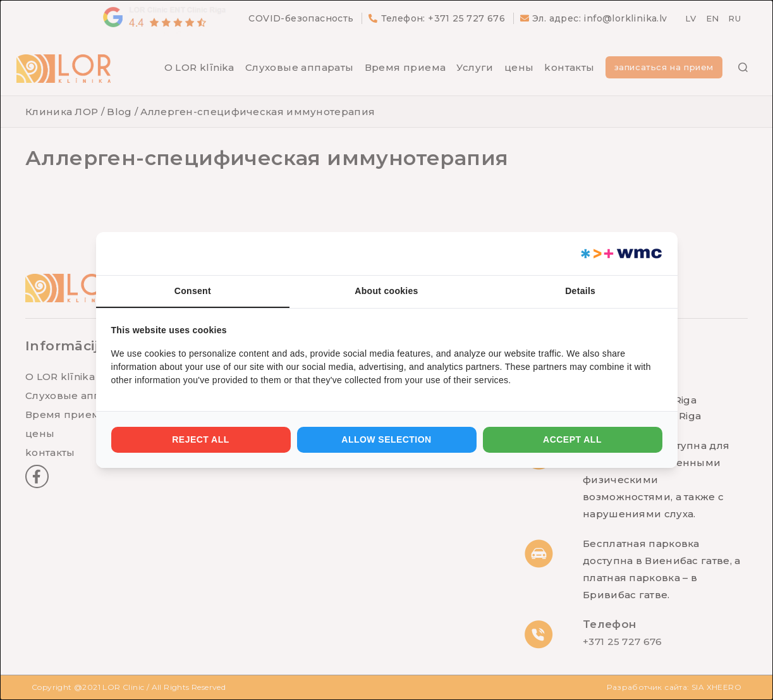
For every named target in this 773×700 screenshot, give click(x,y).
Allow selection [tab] (386, 439)
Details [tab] (580, 291)
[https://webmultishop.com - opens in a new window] (620, 254)
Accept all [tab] (572, 439)
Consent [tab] (193, 291)
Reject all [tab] (200, 439)
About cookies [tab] (386, 291)
